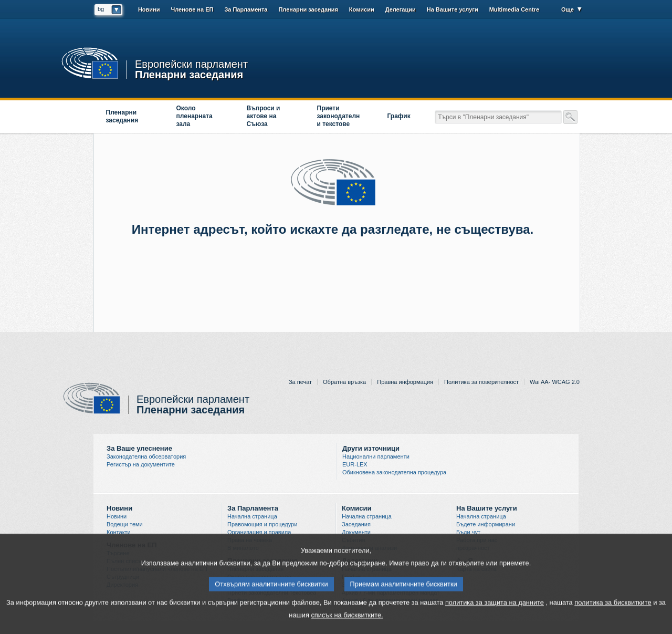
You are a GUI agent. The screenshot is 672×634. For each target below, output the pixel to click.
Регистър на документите (141, 464)
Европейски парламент (191, 64)
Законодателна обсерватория (146, 456)
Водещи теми (125, 524)
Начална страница (252, 516)
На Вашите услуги (453, 9)
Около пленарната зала (195, 116)
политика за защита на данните (495, 608)
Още (568, 9)
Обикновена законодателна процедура (394, 472)
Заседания (356, 524)
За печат (300, 382)
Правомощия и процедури (262, 524)
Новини (149, 9)
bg (101, 9)
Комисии (362, 9)
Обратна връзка (344, 382)
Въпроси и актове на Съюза (264, 116)
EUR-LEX (355, 464)
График (399, 116)
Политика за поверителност (481, 382)
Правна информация (405, 382)
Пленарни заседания (189, 74)
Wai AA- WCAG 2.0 (555, 382)
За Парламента (246, 9)
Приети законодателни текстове (339, 116)
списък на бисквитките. (347, 621)
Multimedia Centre (514, 9)
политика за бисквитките (613, 608)
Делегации (401, 9)
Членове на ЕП (192, 9)
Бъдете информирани (486, 524)
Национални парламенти (376, 456)
